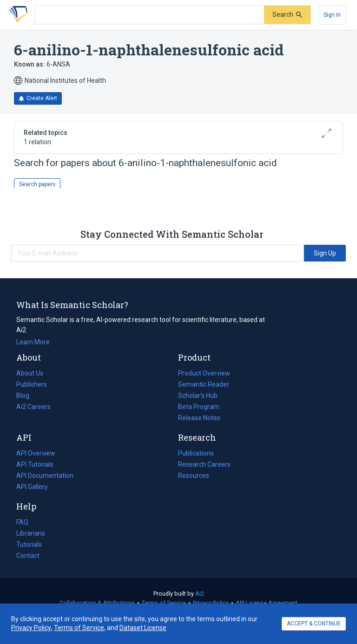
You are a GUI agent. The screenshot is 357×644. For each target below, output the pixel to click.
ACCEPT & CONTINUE (314, 624)
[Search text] (149, 15)
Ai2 (200, 594)
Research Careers (204, 464)
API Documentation (45, 476)
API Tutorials (35, 464)
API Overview (36, 453)
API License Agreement (267, 603)
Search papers (37, 184)
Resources (194, 476)
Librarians (31, 533)
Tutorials (29, 544)
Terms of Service (164, 603)
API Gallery (32, 487)
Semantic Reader (204, 384)
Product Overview (204, 373)
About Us (30, 373)
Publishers (32, 384)
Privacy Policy (211, 603)
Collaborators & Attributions (97, 603)
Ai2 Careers (33, 407)
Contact (28, 556)
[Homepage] (18, 15)
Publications (196, 453)
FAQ (22, 522)
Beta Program (199, 407)
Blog (26, 396)
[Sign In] (332, 15)
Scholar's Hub (198, 396)
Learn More (33, 342)
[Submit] (287, 15)
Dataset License (143, 628)
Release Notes (199, 418)
